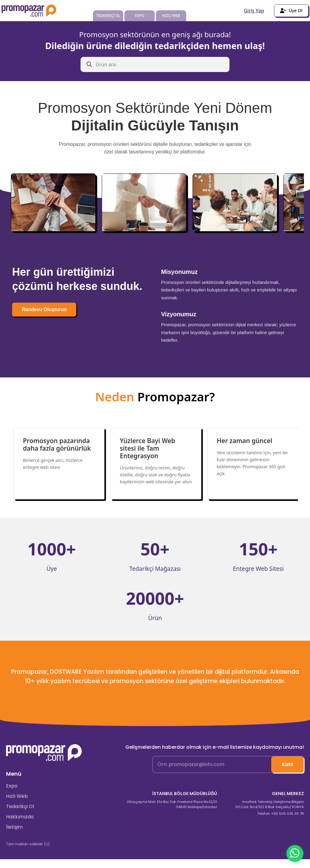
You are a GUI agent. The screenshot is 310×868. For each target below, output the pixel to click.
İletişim (14, 836)
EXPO (140, 16)
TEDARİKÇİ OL (108, 16)
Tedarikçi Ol (20, 815)
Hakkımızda (20, 826)
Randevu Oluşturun (44, 309)
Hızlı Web (17, 805)
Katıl (287, 773)
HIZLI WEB (171, 16)
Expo (12, 795)
